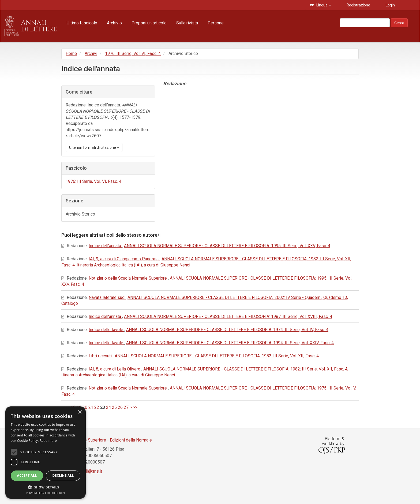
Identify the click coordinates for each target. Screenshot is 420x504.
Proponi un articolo (149, 23)
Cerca (399, 23)
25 (114, 407)
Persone (216, 23)
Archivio (114, 23)
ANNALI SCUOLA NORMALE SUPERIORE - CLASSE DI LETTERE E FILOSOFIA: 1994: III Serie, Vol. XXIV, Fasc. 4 (230, 343)
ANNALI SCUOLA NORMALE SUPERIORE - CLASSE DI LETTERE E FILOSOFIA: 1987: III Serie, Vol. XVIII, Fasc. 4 (228, 316)
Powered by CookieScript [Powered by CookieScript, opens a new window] (46, 493)
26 (120, 407)
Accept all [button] (27, 475)
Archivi (91, 53)
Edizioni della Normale (131, 440)
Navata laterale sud (107, 297)
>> (135, 407)
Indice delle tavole (106, 330)
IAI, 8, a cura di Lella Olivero (115, 369)
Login (390, 5)
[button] (46, 487)
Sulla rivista (187, 23)
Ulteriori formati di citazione (94, 147)
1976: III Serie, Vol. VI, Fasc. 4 (133, 53)
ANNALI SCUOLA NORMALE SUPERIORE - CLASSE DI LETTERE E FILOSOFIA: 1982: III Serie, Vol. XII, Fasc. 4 (217, 356)
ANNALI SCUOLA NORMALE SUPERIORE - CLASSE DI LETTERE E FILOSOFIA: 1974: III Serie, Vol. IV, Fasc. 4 (227, 330)
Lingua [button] (323, 5)
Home (71, 53)
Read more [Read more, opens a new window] (48, 441)
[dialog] (46, 453)
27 (126, 407)
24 (108, 407)
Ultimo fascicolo (82, 23)
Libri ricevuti (101, 356)
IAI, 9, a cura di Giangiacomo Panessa (124, 259)
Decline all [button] (63, 475)
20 (85, 407)
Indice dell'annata (105, 246)
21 (91, 407)
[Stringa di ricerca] (365, 23)
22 (97, 407)
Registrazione (358, 5)
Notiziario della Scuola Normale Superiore (128, 278)
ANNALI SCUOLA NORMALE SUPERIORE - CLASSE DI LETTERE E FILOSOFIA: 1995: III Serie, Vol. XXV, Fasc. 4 (227, 246)
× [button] (80, 412)
